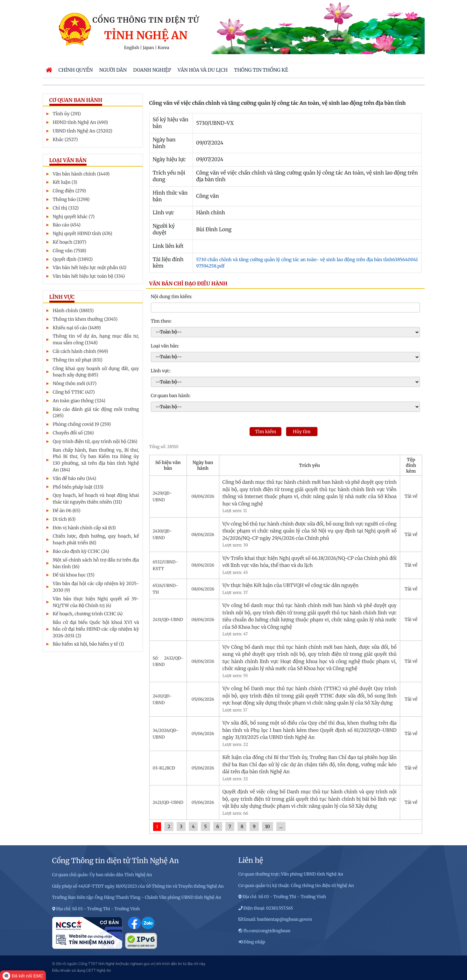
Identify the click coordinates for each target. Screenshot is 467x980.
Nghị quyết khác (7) (74, 217)
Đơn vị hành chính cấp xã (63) (84, 528)
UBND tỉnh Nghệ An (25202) (83, 131)
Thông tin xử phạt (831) (78, 360)
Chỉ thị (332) (66, 208)
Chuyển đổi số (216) (73, 433)
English (132, 48)
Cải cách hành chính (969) (81, 351)
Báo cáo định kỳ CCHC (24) (81, 551)
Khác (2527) (65, 139)
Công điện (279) (70, 191)
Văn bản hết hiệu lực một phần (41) (90, 268)
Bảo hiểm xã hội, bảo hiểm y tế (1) (88, 644)
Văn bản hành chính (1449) (81, 174)
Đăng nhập (254, 942)
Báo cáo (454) (67, 225)
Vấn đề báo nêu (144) (75, 478)
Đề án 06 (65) (67, 511)
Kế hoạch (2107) (70, 242)
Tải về (411, 496)
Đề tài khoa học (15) (74, 575)
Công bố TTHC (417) (74, 392)
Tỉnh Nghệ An (146, 36)
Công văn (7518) (70, 251)
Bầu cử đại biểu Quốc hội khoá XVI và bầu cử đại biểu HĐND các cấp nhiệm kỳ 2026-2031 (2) (96, 629)
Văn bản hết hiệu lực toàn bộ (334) (89, 276)
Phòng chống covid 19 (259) (82, 424)
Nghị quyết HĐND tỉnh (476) (83, 233)
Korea (163, 48)
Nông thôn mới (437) (75, 383)
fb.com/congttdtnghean (267, 931)
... (281, 826)
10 (268, 826)
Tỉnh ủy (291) (67, 114)
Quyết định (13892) (73, 259)
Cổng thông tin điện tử (146, 20)
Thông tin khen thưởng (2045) (85, 319)
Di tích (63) (64, 519)
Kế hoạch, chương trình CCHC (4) (88, 614)
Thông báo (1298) (71, 199)
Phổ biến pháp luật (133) (78, 487)
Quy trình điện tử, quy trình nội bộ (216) (95, 441)
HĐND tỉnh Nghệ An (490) (81, 122)
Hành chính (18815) (73, 311)
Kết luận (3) (65, 182)
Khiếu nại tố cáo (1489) (77, 328)
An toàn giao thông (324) (79, 401)
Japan (149, 48)
